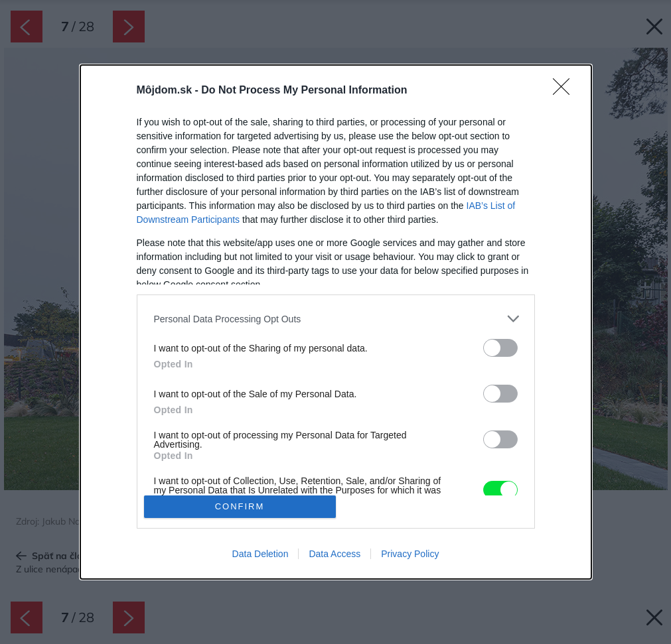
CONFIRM (240, 506)
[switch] (500, 348)
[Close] (565, 91)
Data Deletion (261, 554)
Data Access (335, 554)
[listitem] (336, 319)
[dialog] (336, 322)
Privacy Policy (410, 554)
